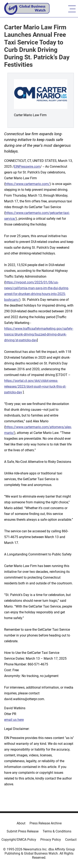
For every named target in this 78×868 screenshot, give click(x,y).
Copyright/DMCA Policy (19, 840)
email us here (14, 720)
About (21, 823)
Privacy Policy (51, 840)
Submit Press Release (23, 831)
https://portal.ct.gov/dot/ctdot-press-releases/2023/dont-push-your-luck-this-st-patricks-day (35, 386)
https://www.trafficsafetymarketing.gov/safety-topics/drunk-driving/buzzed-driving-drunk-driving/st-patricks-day (39, 334)
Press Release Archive (46, 823)
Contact (71, 840)
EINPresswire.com (27, 167)
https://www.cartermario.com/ (27, 184)
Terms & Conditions (57, 831)
